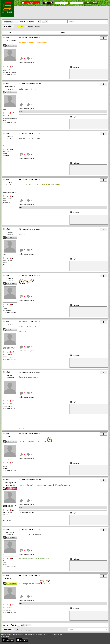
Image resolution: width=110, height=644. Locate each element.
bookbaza (10, 136)
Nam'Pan (10, 232)
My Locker (75, 67)
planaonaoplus (10, 87)
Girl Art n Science (10, 40)
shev (20, 112)
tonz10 (10, 183)
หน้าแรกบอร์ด (29, 27)
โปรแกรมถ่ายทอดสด (18, 635)
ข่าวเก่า (9, 635)
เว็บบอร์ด (40, 635)
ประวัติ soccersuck (48, 635)
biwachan (10, 325)
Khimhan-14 (10, 532)
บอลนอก (37, 27)
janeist (10, 436)
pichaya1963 (10, 278)
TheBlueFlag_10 (10, 579)
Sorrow (10, 375)
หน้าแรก (3, 635)
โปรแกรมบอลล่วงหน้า (31, 635)
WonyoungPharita (10, 483)
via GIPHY (22, 428)
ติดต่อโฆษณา (58, 635)
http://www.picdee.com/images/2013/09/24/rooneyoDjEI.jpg (34, 559)
